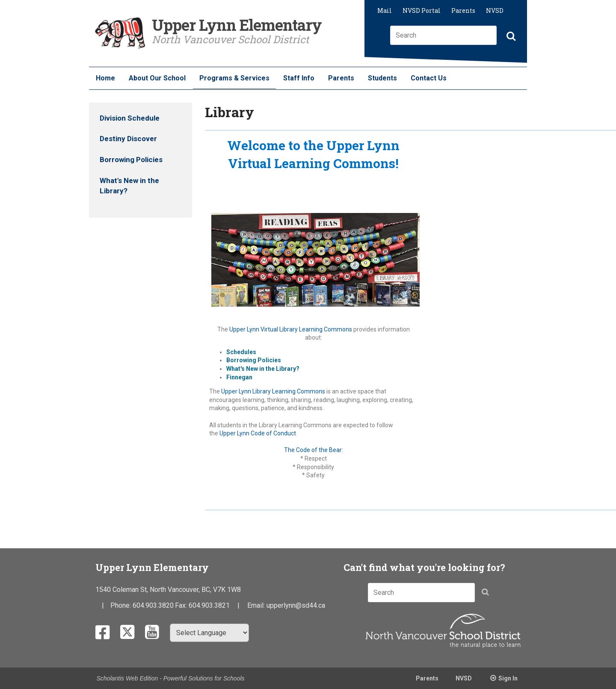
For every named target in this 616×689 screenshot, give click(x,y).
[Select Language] (209, 633)
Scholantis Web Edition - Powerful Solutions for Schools (171, 678)
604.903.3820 (153, 605)
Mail (385, 10)
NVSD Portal (422, 10)
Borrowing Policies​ (254, 360)
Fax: (182, 605)
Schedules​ (241, 352)
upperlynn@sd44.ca (296, 605)
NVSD (495, 10)
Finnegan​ (239, 377)
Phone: (121, 605)
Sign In (508, 678)
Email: (257, 605)
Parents (463, 10)
